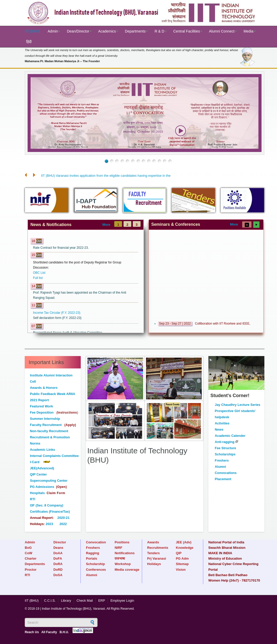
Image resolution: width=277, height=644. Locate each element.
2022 (63, 524)
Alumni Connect (222, 31)
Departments (135, 31)
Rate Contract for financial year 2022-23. (61, 248)
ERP (102, 601)
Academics (107, 31)
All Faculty (49, 632)
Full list (38, 278)
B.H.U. (64, 632)
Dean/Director (78, 31)
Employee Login (122, 601)
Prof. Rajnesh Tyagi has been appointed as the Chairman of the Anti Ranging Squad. (80, 295)
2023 (49, 524)
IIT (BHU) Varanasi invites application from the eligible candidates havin (93, 176)
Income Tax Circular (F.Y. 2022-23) (57, 313)
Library (66, 601)
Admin (53, 31)
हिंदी (29, 42)
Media (248, 31)
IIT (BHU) (32, 31)
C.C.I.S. (50, 601)
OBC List (39, 273)
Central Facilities (187, 31)
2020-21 (64, 518)
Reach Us (32, 632)
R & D (159, 31)
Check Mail (85, 601)
